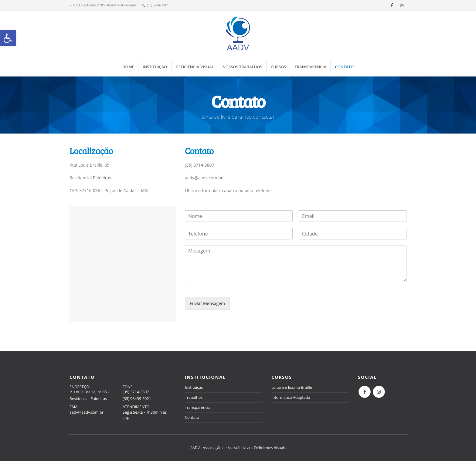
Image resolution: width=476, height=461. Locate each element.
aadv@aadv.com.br (87, 412)
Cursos (279, 67)
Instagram (379, 392)
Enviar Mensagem (207, 303)
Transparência (310, 67)
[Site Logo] (238, 34)
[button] (8, 38)
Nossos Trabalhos (242, 67)
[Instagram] (402, 5)
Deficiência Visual (195, 67)
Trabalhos (194, 397)
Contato (344, 67)
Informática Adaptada (291, 397)
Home (128, 67)
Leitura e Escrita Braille (292, 387)
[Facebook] (392, 5)
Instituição (155, 67)
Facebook (365, 392)
